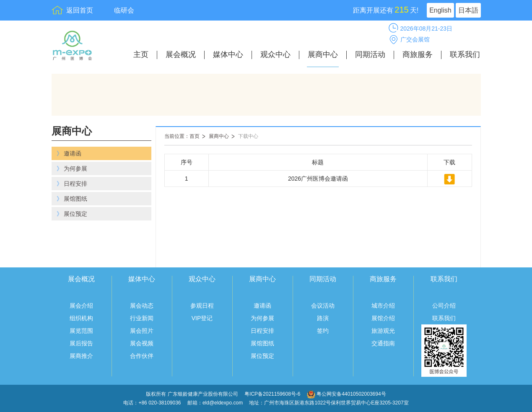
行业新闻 (142, 318)
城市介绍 (383, 306)
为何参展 (262, 318)
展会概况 (181, 55)
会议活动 (323, 306)
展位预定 (262, 356)
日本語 (468, 10)
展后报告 (81, 343)
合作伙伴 (142, 356)
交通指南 (383, 343)
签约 (323, 331)
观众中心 (275, 55)
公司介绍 (444, 306)
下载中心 (248, 136)
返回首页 (80, 10)
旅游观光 (383, 331)
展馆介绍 (383, 318)
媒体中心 (228, 55)
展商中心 (323, 55)
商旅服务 (418, 55)
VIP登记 (202, 318)
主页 (141, 55)
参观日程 (202, 306)
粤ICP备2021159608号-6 (273, 394)
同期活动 (370, 55)
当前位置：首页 (182, 136)
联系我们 (465, 55)
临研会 (124, 10)
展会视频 (142, 343)
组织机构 (81, 318)
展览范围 (81, 331)
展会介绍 (81, 306)
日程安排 (262, 331)
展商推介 (81, 356)
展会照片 (142, 331)
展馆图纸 (262, 343)
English (440, 10)
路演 (323, 318)
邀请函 (262, 306)
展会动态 (142, 306)
